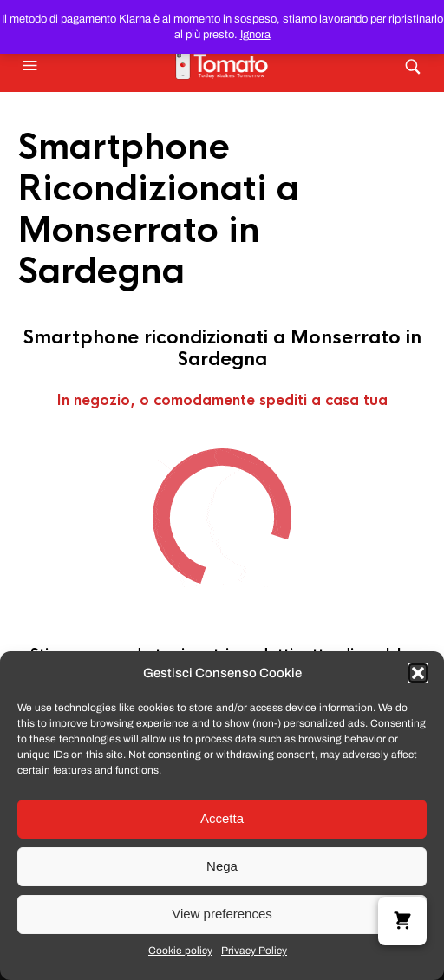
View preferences (222, 914)
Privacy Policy (254, 951)
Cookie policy (180, 951)
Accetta (222, 818)
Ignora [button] (255, 35)
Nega (222, 866)
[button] (418, 673)
